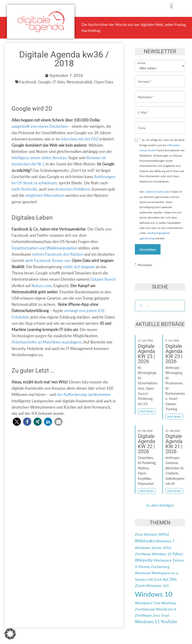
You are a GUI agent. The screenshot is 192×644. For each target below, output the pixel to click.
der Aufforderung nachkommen (84, 394)
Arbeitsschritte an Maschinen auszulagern (47, 342)
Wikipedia (144, 560)
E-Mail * (143, 109)
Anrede (141, 60)
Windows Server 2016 (153, 548)
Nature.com (42, 286)
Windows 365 (157, 585)
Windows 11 (147, 622)
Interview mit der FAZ (80, 139)
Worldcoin (164, 609)
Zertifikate (143, 615)
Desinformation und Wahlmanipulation (44, 248)
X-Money (142, 567)
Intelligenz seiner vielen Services (39, 158)
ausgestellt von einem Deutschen (40, 126)
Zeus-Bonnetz (146, 534)
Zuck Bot (161, 579)
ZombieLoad (145, 609)
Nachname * (146, 93)
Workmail (143, 573)
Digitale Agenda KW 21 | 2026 (174, 444)
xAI (150, 579)
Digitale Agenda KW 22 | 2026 (146, 444)
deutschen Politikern (73, 189)
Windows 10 (154, 594)
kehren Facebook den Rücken (58, 254)
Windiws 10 (162, 554)
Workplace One (148, 603)
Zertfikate (143, 554)
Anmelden (148, 249)
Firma (142, 124)
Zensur (178, 560)
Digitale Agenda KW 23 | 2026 (146, 354)
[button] (171, 6)
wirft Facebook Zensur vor (47, 260)
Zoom (140, 585)
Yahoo (178, 554)
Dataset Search (103, 279)
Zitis (173, 579)
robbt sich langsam (79, 267)
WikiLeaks (145, 541)
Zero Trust (161, 615)
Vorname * (145, 78)
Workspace (163, 560)
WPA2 (164, 534)
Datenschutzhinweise (158, 192)
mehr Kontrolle (24, 189)
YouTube (169, 622)
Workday (169, 603)
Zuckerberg (160, 567)
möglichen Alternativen (45, 195)
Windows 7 (165, 541)
